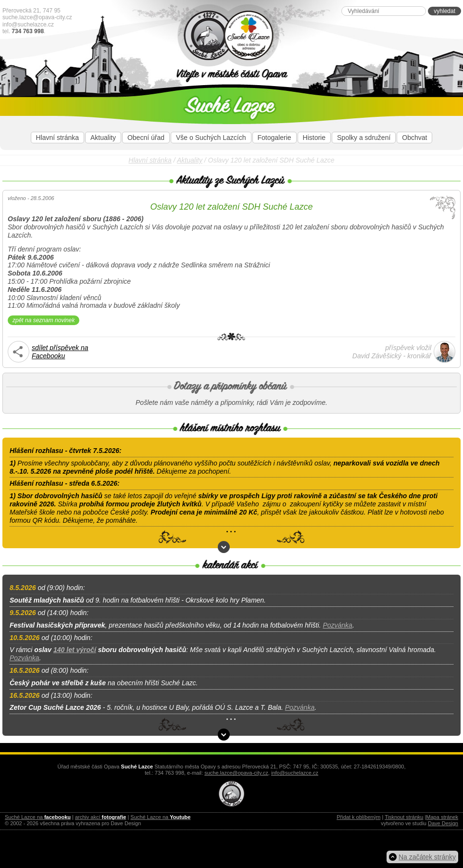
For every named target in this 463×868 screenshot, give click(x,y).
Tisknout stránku (404, 817)
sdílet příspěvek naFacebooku (60, 352)
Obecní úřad (146, 138)
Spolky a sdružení (364, 138)
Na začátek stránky (427, 857)
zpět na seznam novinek (44, 320)
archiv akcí (100, 817)
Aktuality (103, 138)
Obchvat (414, 138)
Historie (314, 138)
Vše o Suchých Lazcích (211, 138)
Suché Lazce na (38, 817)
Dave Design (443, 823)
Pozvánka (337, 625)
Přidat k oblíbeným (358, 817)
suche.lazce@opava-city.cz (37, 17)
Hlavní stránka (57, 138)
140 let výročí (75, 650)
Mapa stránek (442, 817)
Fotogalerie (275, 138)
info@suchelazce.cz (28, 25)
